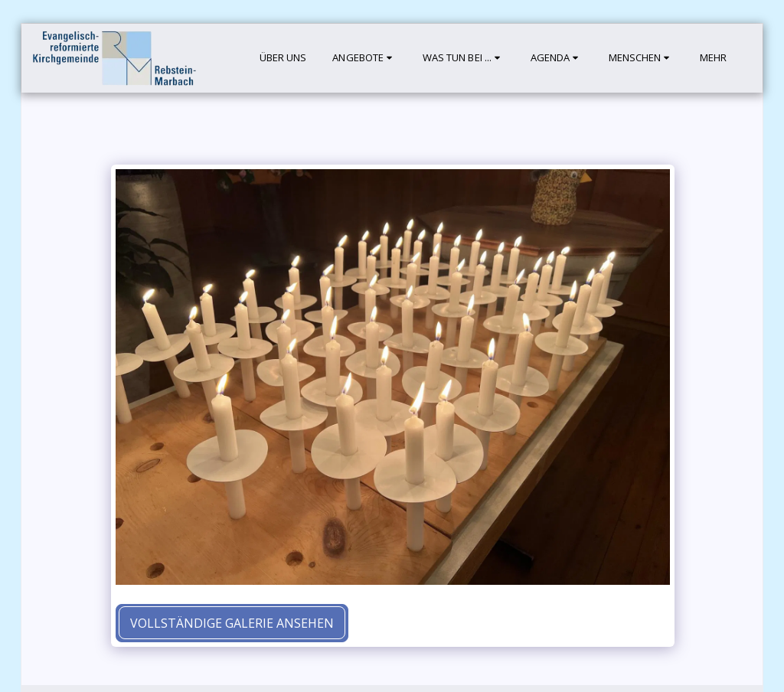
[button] (364, 58)
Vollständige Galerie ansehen (232, 623)
